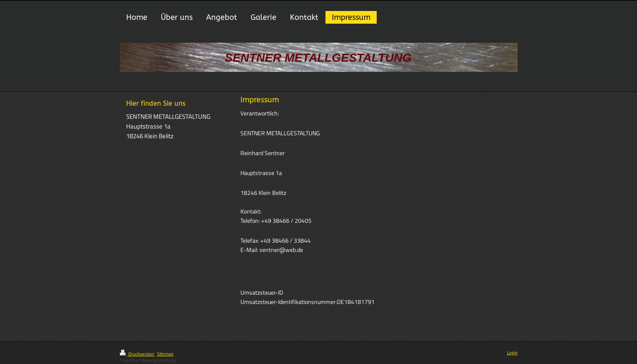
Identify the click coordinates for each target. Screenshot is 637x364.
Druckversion (137, 354)
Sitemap (165, 354)
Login (512, 353)
